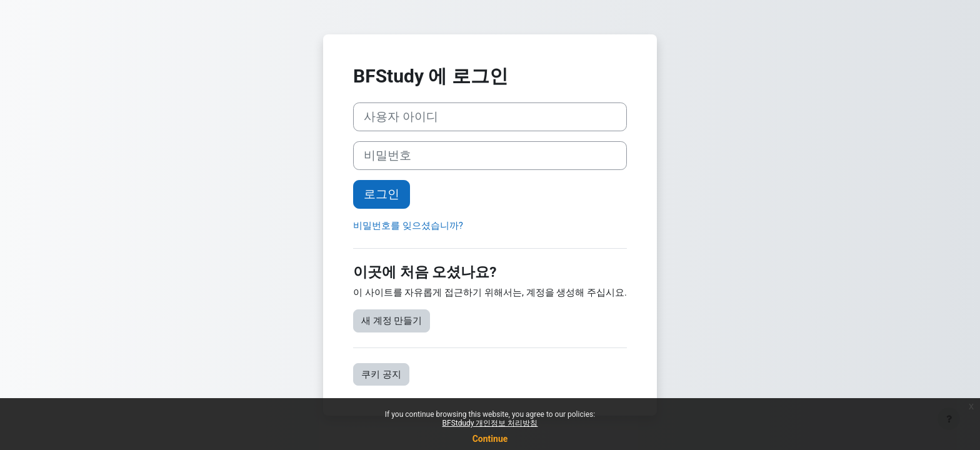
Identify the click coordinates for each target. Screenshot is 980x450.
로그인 (382, 194)
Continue (490, 439)
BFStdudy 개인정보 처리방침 (490, 423)
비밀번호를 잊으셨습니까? (408, 226)
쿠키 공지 (381, 374)
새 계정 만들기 (392, 321)
